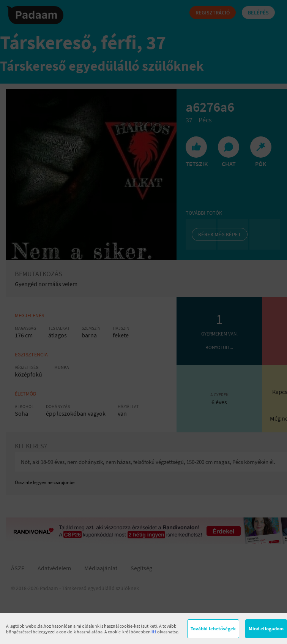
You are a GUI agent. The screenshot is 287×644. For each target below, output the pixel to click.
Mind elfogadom (266, 629)
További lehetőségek (213, 629)
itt (154, 632)
